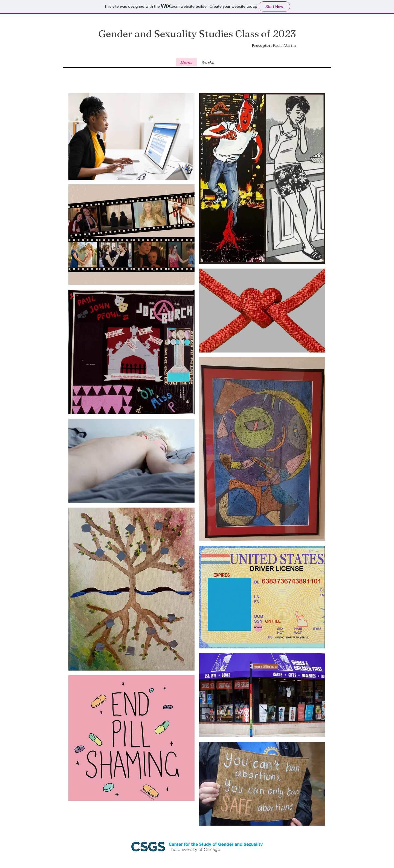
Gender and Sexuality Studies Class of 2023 (197, 34)
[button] (207, 62)
